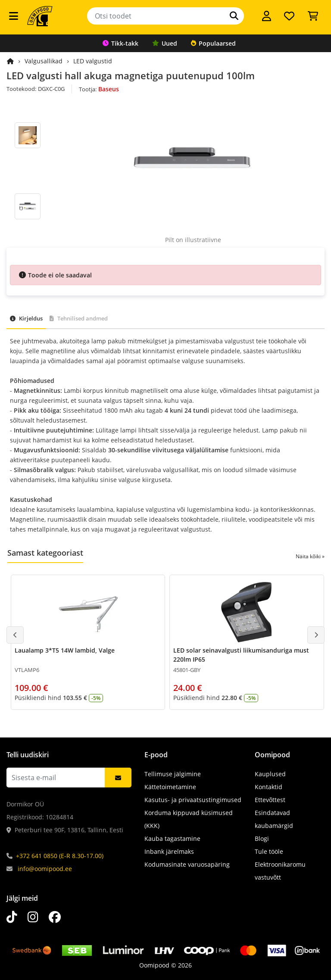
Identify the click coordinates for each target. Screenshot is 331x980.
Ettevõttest (270, 800)
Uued (165, 43)
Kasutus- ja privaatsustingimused (193, 800)
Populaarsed (213, 43)
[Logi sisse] (267, 16)
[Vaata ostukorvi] (313, 16)
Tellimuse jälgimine (173, 774)
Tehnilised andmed (79, 318)
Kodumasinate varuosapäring (187, 864)
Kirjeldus (26, 318)
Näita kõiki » (310, 556)
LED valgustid (93, 61)
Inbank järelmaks (169, 851)
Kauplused (270, 774)
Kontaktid (269, 787)
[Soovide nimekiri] (289, 16)
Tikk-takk (120, 43)
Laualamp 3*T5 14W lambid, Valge (65, 650)
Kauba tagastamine (172, 838)
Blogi (262, 838)
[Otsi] (234, 16)
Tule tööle (269, 851)
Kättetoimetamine (170, 787)
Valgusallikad (44, 61)
